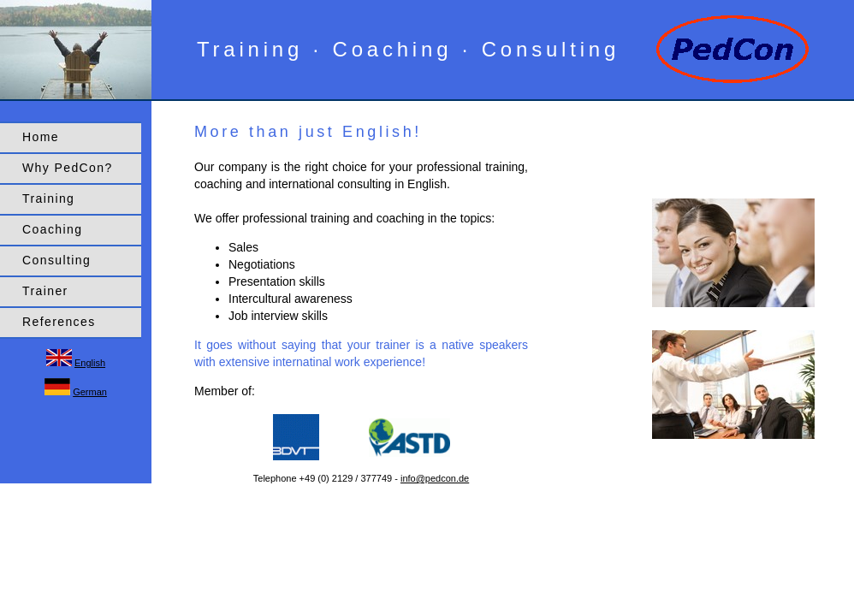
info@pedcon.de (435, 478)
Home (41, 137)
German (90, 392)
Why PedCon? (68, 168)
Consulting (56, 260)
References (59, 322)
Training (48, 198)
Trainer (45, 291)
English (90, 363)
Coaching (52, 229)
